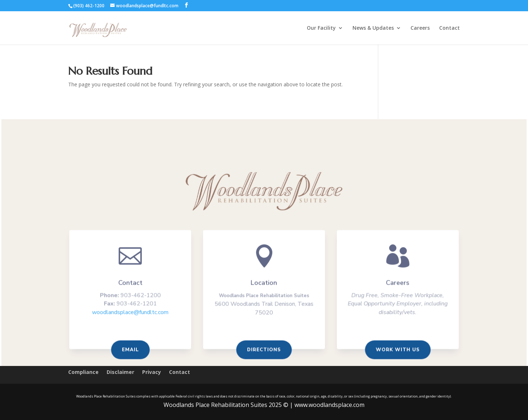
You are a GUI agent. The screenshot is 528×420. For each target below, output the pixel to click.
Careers (420, 28)
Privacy (152, 372)
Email (133, 350)
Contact (449, 28)
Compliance (83, 372)
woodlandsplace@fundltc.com (133, 313)
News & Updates (373, 28)
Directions (264, 350)
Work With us (395, 350)
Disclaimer (120, 372)
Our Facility (321, 28)
